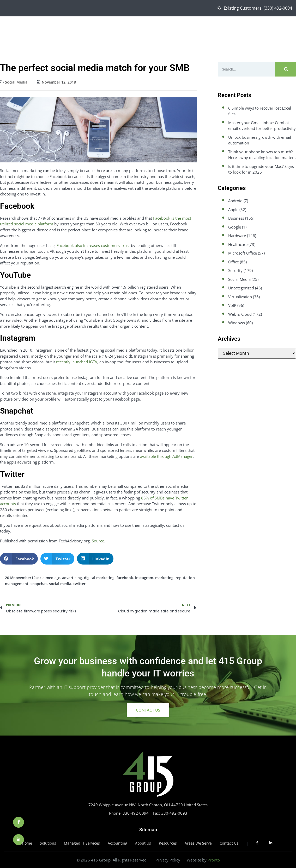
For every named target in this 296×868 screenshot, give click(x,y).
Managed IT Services (211, 28)
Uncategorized (241, 288)
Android (235, 201)
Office (234, 262)
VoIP (232, 305)
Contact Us (276, 28)
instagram (144, 578)
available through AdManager (166, 456)
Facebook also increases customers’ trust (93, 245)
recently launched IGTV (77, 362)
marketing (164, 578)
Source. (98, 541)
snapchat (39, 584)
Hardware (237, 236)
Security (235, 270)
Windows (237, 323)
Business (236, 218)
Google (235, 227)
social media (60, 584)
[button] (19, 559)
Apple (233, 210)
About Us (249, 28)
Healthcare (238, 244)
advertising (72, 578)
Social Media (16, 82)
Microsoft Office (243, 253)
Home (150, 28)
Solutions (173, 28)
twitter (79, 584)
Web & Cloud (240, 314)
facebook (125, 578)
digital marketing (99, 578)
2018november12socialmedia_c (32, 578)
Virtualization (240, 297)
